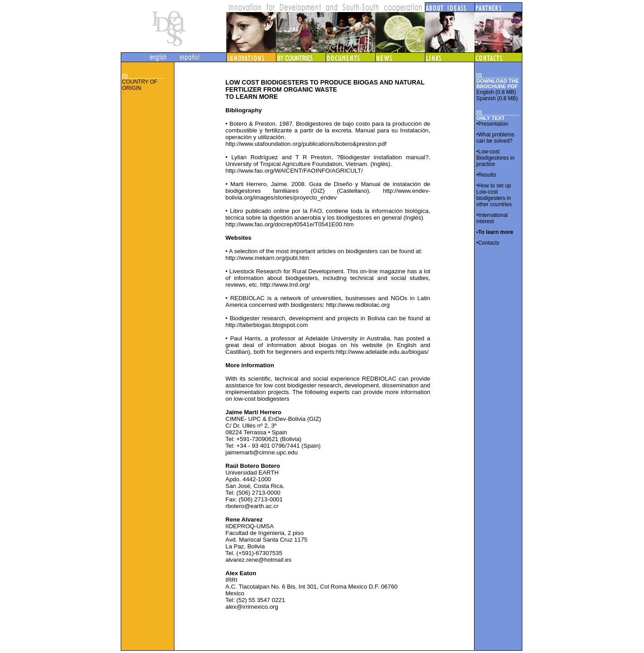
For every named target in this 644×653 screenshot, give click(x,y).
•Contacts (488, 243)
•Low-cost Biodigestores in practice (495, 158)
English (485, 92)
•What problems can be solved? (495, 138)
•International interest (492, 218)
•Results (486, 175)
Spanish (486, 98)
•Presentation (492, 124)
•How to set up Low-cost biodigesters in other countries (494, 195)
